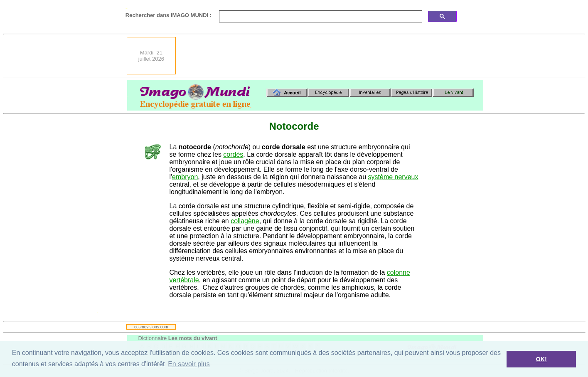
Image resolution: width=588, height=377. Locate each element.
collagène (245, 221)
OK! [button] (541, 359)
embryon (185, 177)
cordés (233, 154)
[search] (320, 17)
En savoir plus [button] (189, 364)
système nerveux (393, 177)
